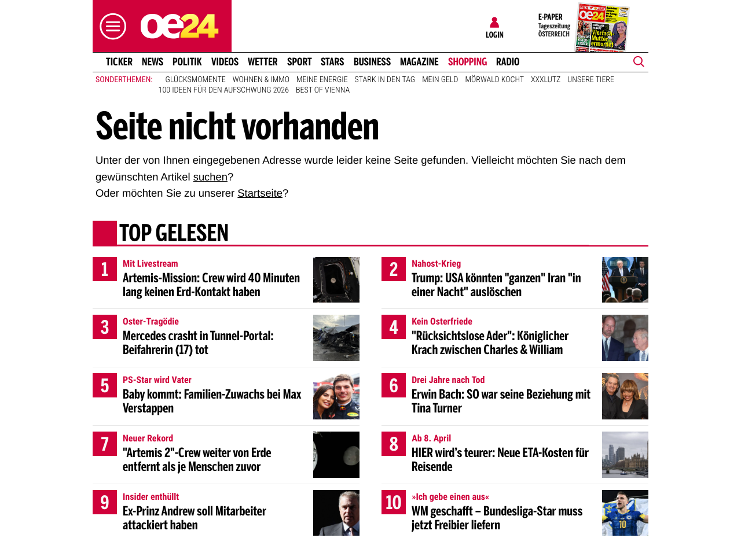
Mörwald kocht (495, 80)
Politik (187, 62)
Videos (225, 62)
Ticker (119, 62)
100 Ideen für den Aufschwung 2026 (224, 90)
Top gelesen (174, 234)
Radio (508, 62)
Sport (300, 62)
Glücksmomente (196, 80)
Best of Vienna (323, 90)
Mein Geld (440, 80)
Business (372, 62)
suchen (210, 177)
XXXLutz (546, 80)
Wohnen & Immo (261, 80)
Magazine (419, 62)
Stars (333, 62)
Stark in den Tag (385, 80)
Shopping (467, 62)
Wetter (263, 62)
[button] (110, 26)
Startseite (260, 193)
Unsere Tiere (591, 80)
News (153, 62)
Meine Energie (322, 80)
